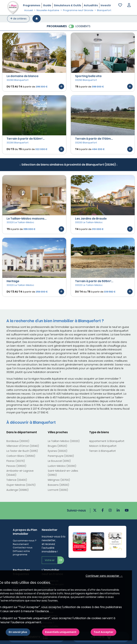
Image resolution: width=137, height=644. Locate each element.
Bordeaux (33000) (18, 441)
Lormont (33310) (58, 490)
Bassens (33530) (58, 485)
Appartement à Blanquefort (107, 441)
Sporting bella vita (88, 76)
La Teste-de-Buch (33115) (22, 451)
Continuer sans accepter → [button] (104, 576)
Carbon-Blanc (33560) (21, 456)
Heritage (13, 281)
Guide (47, 5)
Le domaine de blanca (22, 76)
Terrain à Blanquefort (102, 451)
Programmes (32, 5)
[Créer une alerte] (37, 19)
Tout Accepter (103, 632)
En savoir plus (18, 632)
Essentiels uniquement (61, 632)
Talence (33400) (17, 480)
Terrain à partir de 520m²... (26, 139)
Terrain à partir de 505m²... (94, 281)
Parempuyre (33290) (61, 456)
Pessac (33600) (16, 466)
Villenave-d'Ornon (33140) (23, 446)
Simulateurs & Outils (68, 5)
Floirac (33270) (16, 461)
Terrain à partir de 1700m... (94, 139)
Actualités (91, 5)
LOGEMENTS (83, 26)
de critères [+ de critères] (18, 19)
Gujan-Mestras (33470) (21, 485)
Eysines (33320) (58, 451)
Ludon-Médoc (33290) (62, 466)
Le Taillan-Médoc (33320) (64, 441)
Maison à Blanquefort (103, 446)
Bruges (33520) (57, 446)
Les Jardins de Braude (91, 219)
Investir (106, 5)
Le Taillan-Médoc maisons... (27, 219)
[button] (129, 5)
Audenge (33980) (17, 490)
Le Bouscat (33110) (59, 461)
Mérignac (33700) (59, 480)
